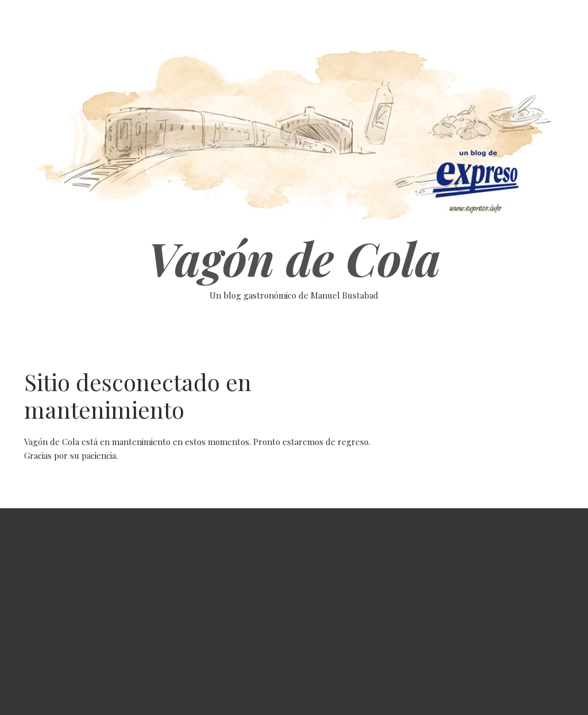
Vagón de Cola (294, 258)
